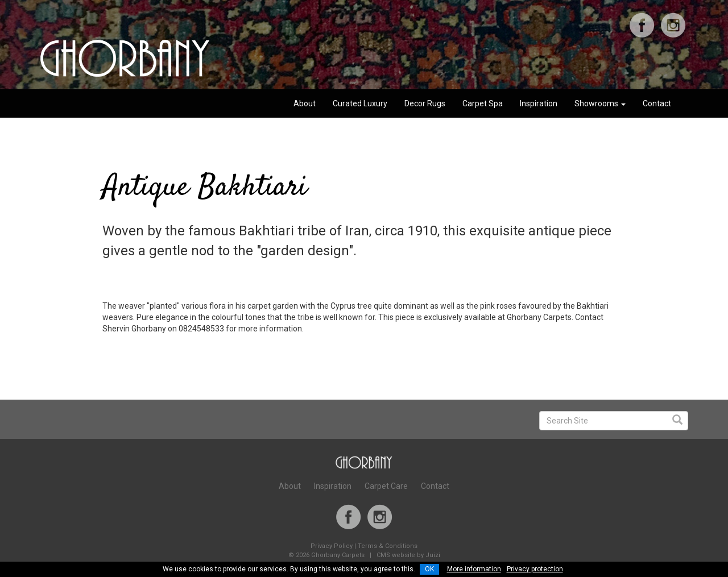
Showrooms (600, 103)
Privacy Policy (332, 546)
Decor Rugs (425, 103)
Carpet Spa (483, 103)
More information (474, 569)
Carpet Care (386, 486)
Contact (657, 103)
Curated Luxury (360, 103)
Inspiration (539, 103)
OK (429, 569)
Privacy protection (535, 569)
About (305, 103)
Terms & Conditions (388, 546)
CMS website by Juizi (408, 555)
